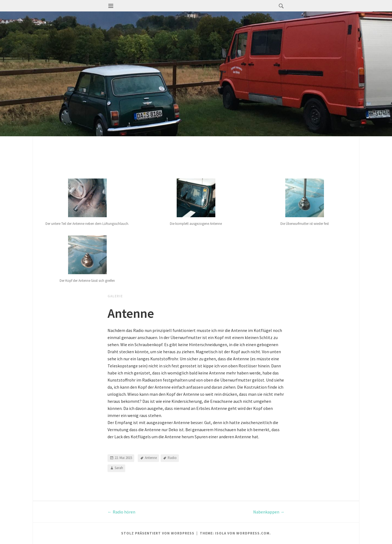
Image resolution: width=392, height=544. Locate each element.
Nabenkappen (269, 512)
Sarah (119, 468)
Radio (172, 458)
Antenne (151, 458)
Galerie (115, 296)
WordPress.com (253, 533)
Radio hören (121, 512)
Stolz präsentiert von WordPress (158, 533)
